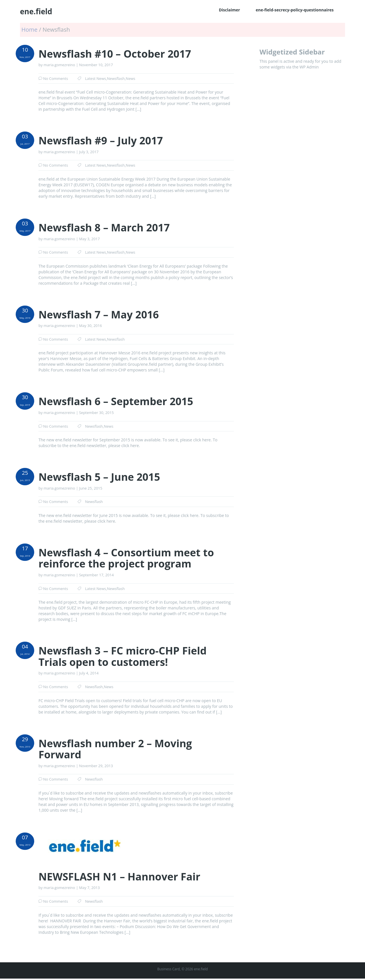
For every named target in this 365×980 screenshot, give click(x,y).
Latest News (96, 78)
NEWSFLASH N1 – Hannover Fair (119, 877)
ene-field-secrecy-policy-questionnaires (295, 10)
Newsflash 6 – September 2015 (116, 401)
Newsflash (116, 78)
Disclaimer (229, 10)
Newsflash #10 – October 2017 (115, 54)
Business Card (168, 969)
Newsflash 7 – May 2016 (99, 315)
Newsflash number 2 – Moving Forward (115, 749)
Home (30, 30)
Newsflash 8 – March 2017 (104, 228)
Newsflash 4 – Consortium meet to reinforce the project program (126, 558)
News (130, 78)
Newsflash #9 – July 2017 (101, 141)
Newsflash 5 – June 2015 (99, 477)
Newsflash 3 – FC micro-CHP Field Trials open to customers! (122, 656)
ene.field (36, 11)
